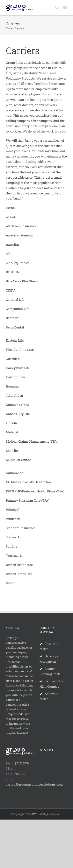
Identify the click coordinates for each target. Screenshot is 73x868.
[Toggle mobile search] (57, 8)
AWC (34, 814)
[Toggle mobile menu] (65, 8)
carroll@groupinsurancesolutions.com (34, 784)
